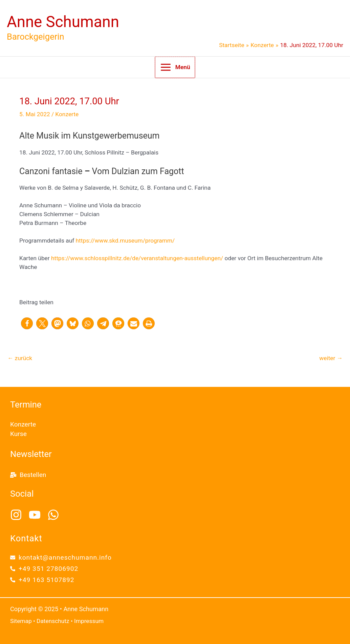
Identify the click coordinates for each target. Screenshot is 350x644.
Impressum (89, 621)
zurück (20, 358)
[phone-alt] (44, 569)
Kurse (18, 434)
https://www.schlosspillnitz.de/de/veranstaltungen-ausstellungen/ (137, 258)
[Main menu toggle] (175, 67)
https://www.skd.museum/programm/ (125, 241)
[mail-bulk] (28, 475)
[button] (27, 323)
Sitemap (21, 621)
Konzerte (67, 114)
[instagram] (19, 515)
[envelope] (61, 557)
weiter (331, 358)
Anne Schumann (63, 22)
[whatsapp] (55, 515)
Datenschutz (53, 621)
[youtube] (37, 515)
